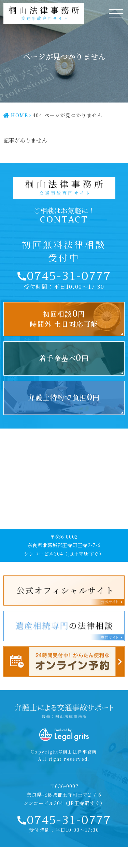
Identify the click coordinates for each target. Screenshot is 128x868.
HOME (19, 115)
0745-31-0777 (69, 276)
